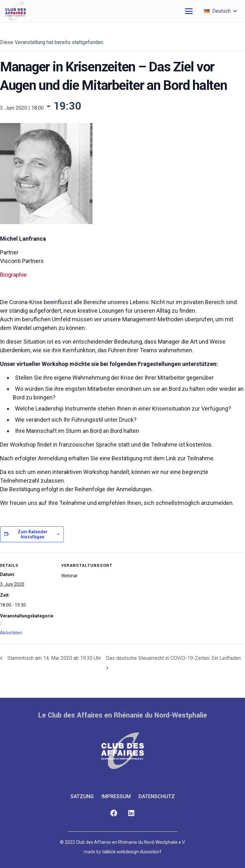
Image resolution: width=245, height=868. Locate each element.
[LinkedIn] (131, 813)
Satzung (82, 796)
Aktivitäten (11, 633)
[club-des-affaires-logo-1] (15, 11)
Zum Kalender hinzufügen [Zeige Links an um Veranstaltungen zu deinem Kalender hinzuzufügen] (33, 534)
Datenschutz (157, 796)
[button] (189, 11)
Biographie (13, 275)
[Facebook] (114, 813)
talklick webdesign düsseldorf (132, 852)
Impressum (116, 796)
